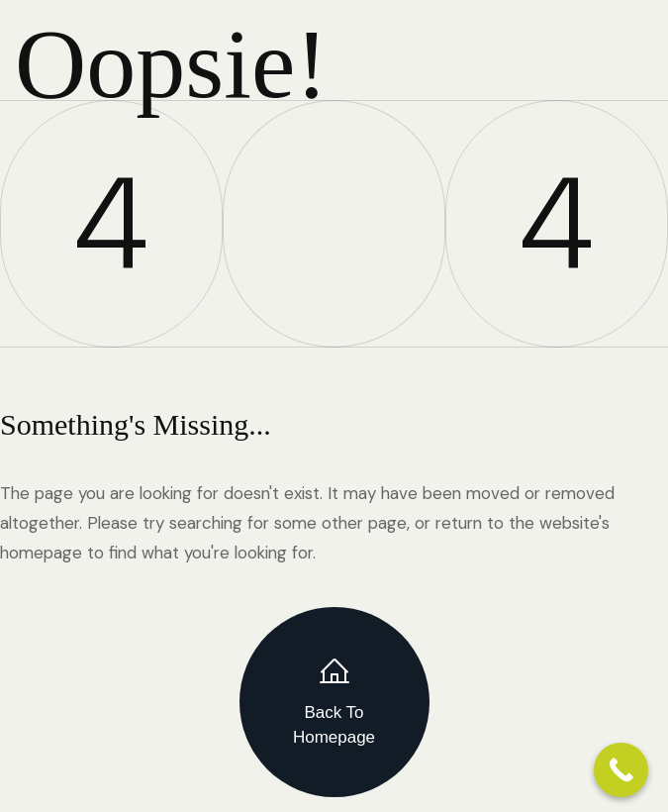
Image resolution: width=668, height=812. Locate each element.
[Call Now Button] (621, 770)
